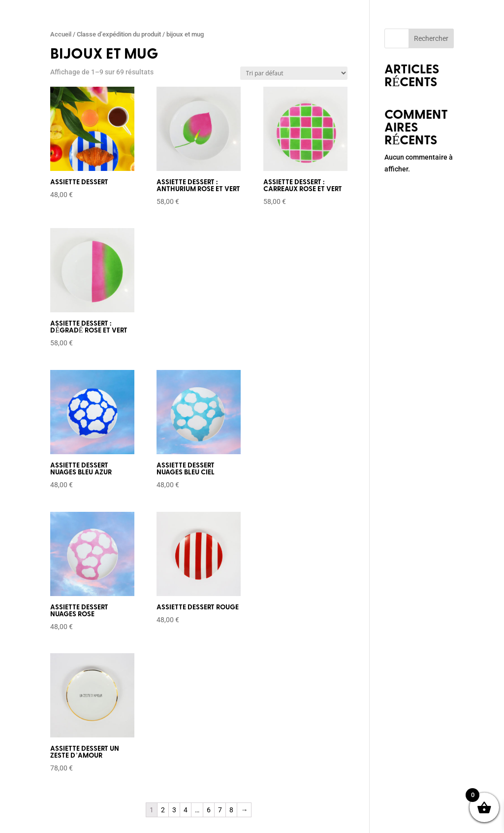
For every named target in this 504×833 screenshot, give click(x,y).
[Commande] (294, 73)
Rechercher (431, 38)
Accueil (61, 34)
